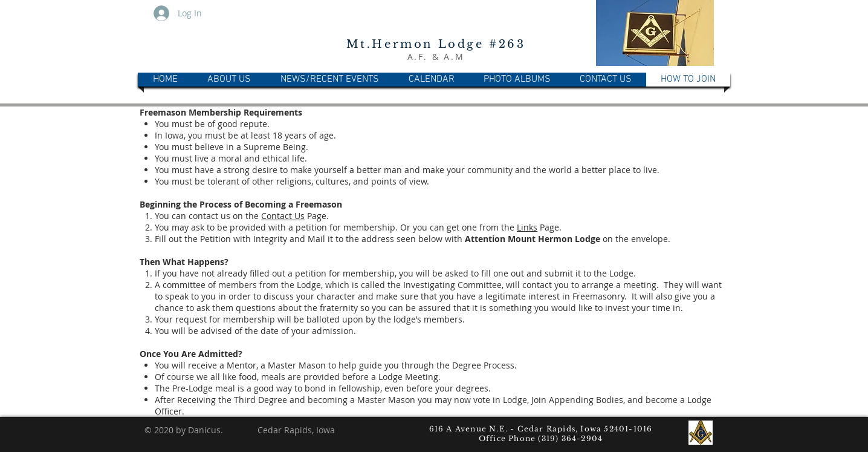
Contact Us (283, 216)
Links (527, 227)
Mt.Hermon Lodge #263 (436, 44)
